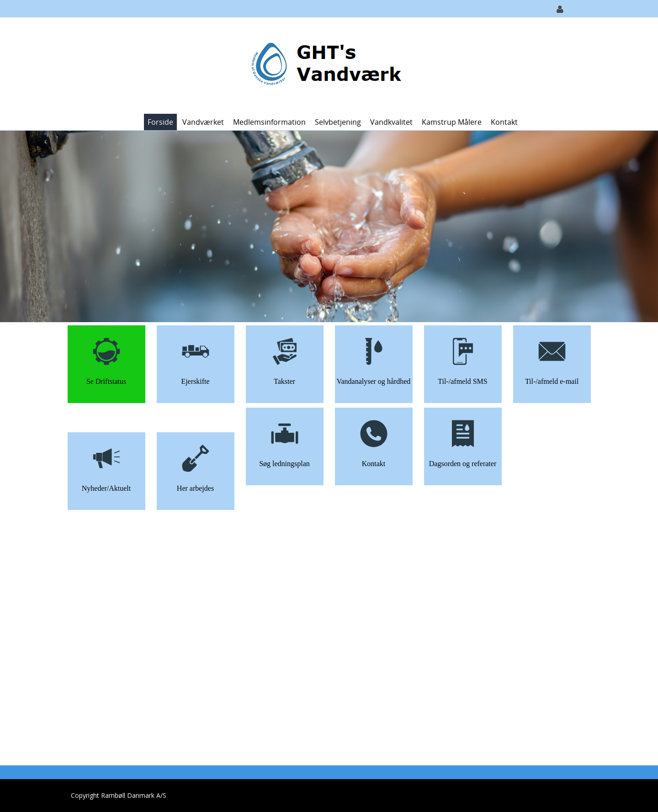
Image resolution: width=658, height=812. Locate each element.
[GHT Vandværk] (326, 65)
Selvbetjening (338, 122)
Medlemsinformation (269, 122)
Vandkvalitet (391, 122)
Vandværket (203, 122)
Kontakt (504, 122)
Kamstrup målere (452, 122)
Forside (160, 122)
